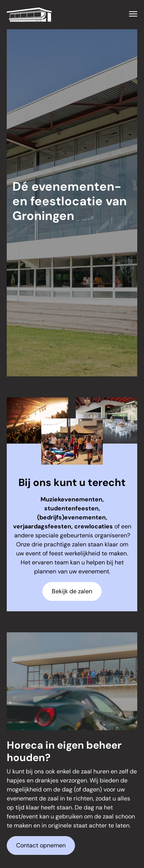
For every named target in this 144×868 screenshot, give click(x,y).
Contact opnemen (41, 845)
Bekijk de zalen (72, 591)
